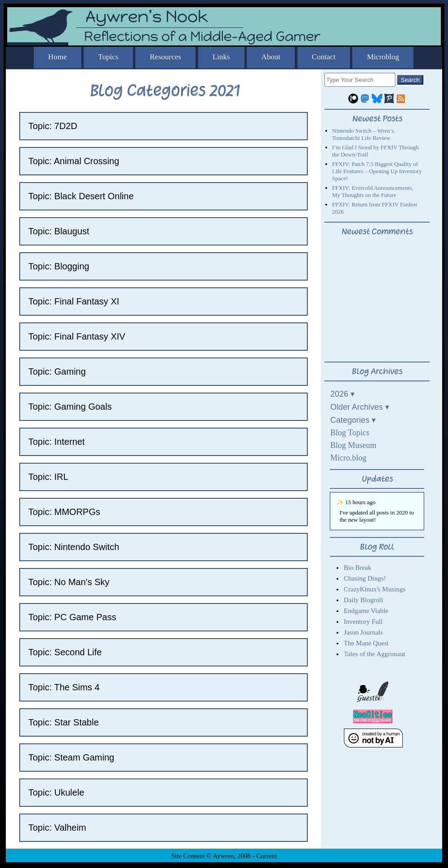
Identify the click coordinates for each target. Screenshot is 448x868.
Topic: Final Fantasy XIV (77, 336)
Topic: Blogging (59, 266)
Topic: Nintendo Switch (74, 547)
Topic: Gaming (57, 371)
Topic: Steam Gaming (71, 757)
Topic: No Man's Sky (69, 582)
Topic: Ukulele (56, 792)
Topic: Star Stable (64, 722)
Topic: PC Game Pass (72, 617)
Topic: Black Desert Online (81, 196)
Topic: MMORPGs (64, 512)
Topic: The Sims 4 (64, 687)
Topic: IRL (48, 477)
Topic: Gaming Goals (70, 407)
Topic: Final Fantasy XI (74, 301)
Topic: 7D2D (53, 126)
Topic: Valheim (57, 828)
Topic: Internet (57, 442)
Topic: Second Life (65, 652)
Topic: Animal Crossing (74, 161)
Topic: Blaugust (59, 231)
